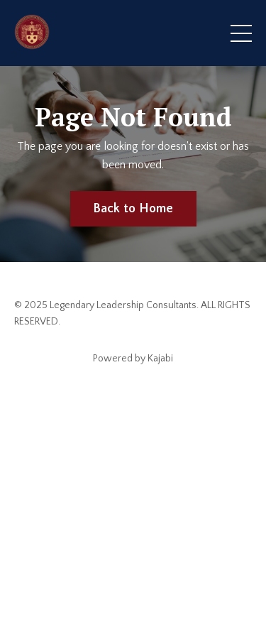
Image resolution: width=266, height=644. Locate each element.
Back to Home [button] (133, 209)
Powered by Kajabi (133, 359)
